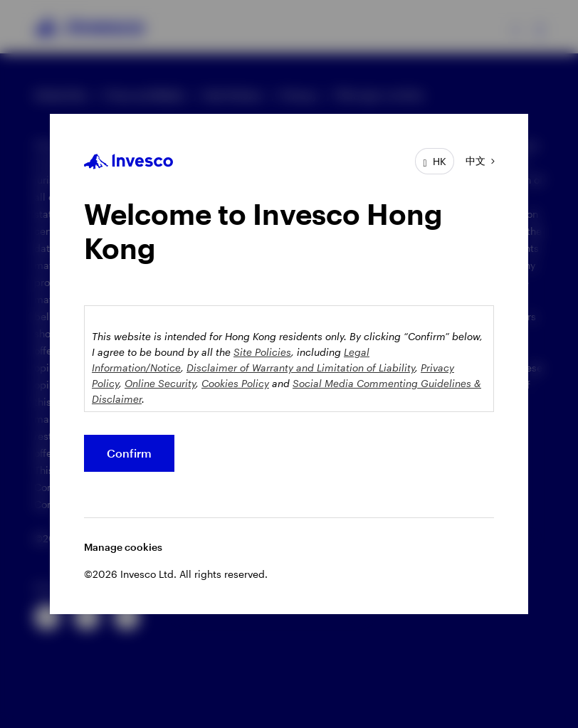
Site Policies (262, 352)
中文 (475, 160)
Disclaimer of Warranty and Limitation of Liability (301, 368)
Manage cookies (123, 547)
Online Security (160, 383)
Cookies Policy (235, 383)
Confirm (129, 453)
